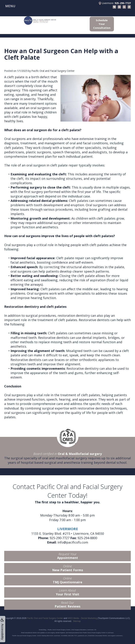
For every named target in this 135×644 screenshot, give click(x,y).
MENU (10, 6)
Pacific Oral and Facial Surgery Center (45, 618)
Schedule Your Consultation (102, 24)
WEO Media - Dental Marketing (82, 618)
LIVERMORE (68, 529)
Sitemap (77, 621)
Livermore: (115, 3)
